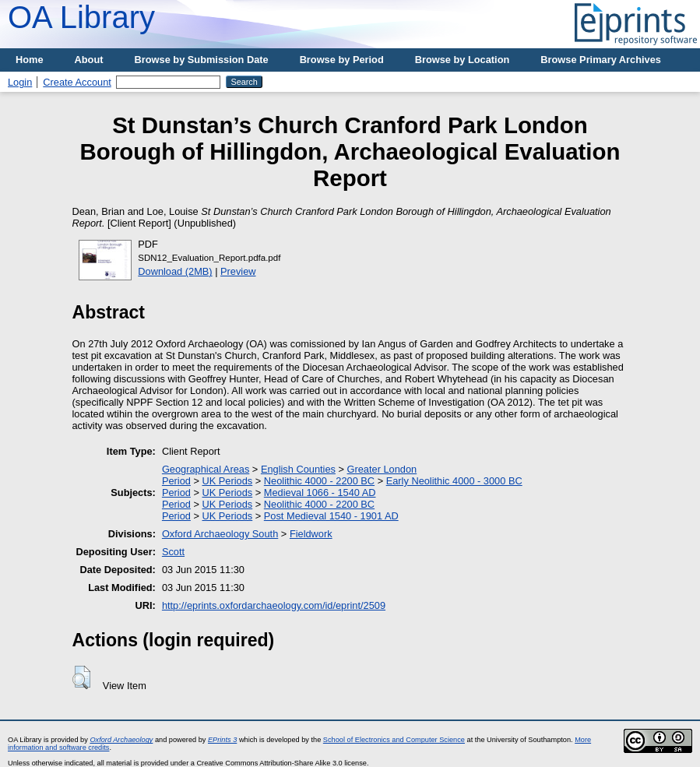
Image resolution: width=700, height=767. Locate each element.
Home (30, 60)
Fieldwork (311, 534)
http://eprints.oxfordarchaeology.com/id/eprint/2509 (274, 605)
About (89, 60)
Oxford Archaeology (121, 740)
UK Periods (227, 481)
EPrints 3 (222, 740)
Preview (238, 271)
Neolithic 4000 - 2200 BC (319, 481)
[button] (81, 677)
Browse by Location (463, 60)
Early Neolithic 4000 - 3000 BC (454, 481)
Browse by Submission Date (202, 60)
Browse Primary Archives (601, 60)
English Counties (298, 469)
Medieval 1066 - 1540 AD (320, 493)
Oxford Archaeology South (220, 534)
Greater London (382, 469)
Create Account (77, 82)
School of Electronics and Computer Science (394, 740)
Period (176, 481)
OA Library (81, 17)
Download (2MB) (175, 271)
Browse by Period (342, 60)
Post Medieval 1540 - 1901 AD (331, 516)
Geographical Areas (206, 469)
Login (20, 82)
